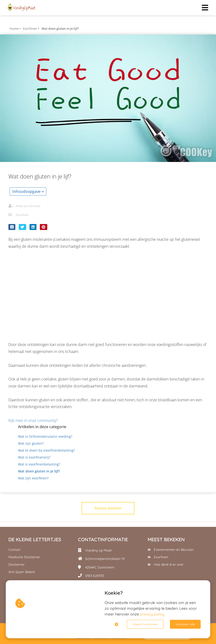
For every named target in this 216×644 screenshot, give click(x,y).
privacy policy (152, 614)
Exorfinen (22, 215)
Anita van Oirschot (28, 206)
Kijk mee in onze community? (34, 420)
